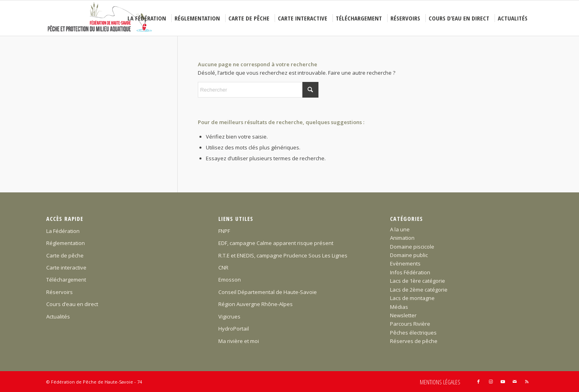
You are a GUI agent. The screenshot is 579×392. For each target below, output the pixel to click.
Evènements (405, 263)
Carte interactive (66, 267)
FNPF (224, 231)
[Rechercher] (258, 90)
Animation (402, 238)
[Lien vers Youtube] (503, 382)
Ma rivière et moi (239, 341)
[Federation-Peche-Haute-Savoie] (100, 18)
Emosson (230, 280)
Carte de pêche (65, 255)
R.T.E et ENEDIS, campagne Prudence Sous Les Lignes (283, 255)
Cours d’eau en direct (72, 304)
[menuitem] (148, 18)
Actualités (58, 316)
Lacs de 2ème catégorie (419, 290)
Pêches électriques (413, 333)
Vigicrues (229, 316)
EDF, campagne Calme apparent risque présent (276, 243)
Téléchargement (66, 280)
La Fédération (63, 231)
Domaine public (409, 255)
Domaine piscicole (412, 247)
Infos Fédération (410, 272)
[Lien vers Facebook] (478, 382)
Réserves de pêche (414, 341)
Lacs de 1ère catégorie (418, 281)
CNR (223, 267)
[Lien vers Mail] (515, 382)
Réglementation (66, 243)
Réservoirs (60, 292)
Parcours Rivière (410, 324)
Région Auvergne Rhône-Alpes (256, 304)
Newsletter (403, 315)
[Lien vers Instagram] (491, 382)
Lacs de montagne (412, 298)
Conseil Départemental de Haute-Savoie (268, 292)
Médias (399, 307)
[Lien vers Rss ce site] (527, 382)
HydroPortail (234, 329)
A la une (400, 229)
